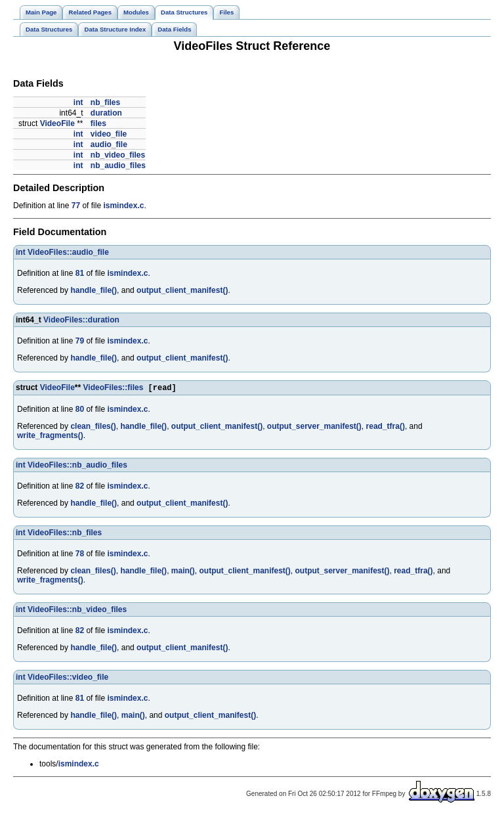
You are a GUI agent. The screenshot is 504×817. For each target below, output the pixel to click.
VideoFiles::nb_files (65, 534)
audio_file (109, 144)
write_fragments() (50, 437)
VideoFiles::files (114, 389)
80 (80, 410)
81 (80, 273)
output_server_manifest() (314, 428)
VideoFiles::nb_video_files (77, 611)
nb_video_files (118, 155)
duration (106, 113)
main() (183, 572)
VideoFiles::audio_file (68, 252)
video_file (109, 134)
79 (80, 341)
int (78, 102)
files (98, 123)
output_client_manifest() (182, 290)
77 (76, 206)
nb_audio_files (118, 166)
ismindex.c (123, 206)
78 (80, 555)
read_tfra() (386, 428)
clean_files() (93, 428)
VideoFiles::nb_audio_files (77, 466)
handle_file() (94, 290)
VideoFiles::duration (81, 320)
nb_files (105, 102)
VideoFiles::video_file (68, 678)
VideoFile (57, 123)
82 (80, 487)
